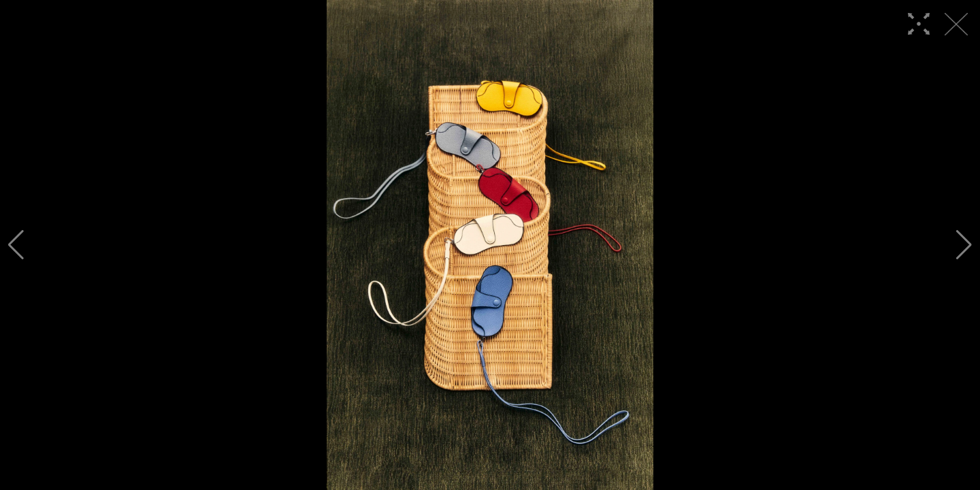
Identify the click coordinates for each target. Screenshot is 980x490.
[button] (16, 245)
